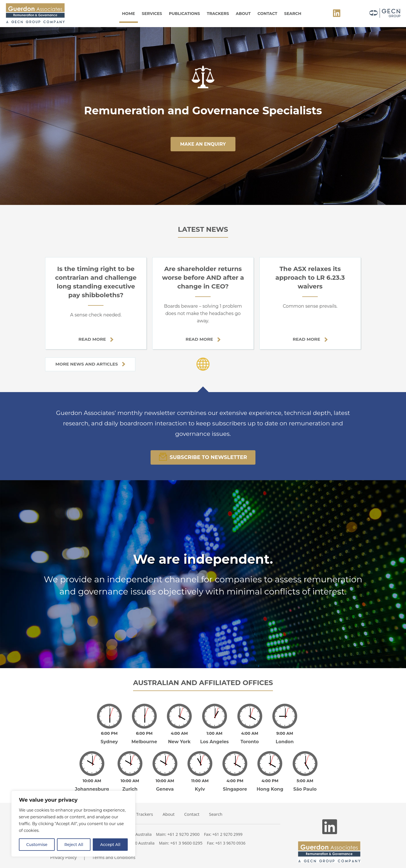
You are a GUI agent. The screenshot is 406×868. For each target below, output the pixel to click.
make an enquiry (203, 144)
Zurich (130, 781)
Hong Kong (270, 781)
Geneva (165, 781)
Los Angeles (214, 738)
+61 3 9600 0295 (187, 835)
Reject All (74, 845)
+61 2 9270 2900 (183, 826)
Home (129, 14)
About (243, 14)
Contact (267, 14)
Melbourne (144, 738)
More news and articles (90, 364)
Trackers (218, 14)
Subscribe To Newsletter (203, 457)
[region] (73, 824)
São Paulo (305, 781)
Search (293, 14)
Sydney (109, 738)
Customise (37, 845)
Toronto (250, 738)
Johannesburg (92, 781)
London (285, 738)
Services (152, 14)
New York (179, 738)
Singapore (235, 781)
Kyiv (200, 781)
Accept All (110, 845)
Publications (184, 14)
